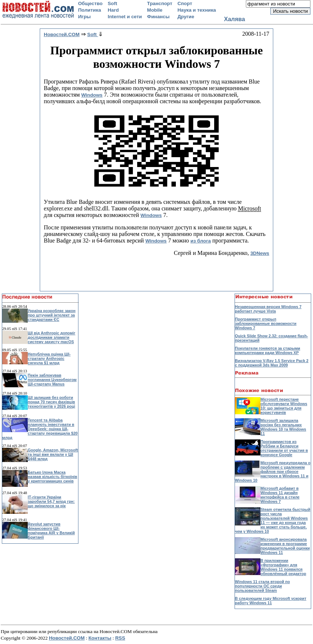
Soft (112, 3)
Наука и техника (197, 10)
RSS (120, 638)
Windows (92, 95)
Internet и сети (125, 17)
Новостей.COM (67, 638)
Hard (113, 10)
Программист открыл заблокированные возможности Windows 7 (266, 323)
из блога (201, 241)
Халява (235, 19)
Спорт (185, 3)
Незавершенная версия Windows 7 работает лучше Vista (268, 309)
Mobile (155, 10)
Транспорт (160, 3)
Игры (84, 17)
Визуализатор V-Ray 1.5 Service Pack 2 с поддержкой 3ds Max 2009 (272, 363)
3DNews (260, 253)
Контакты (100, 638)
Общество (90, 3)
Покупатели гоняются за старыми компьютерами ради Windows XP (268, 350)
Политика (90, 10)
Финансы (158, 17)
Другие (186, 17)
